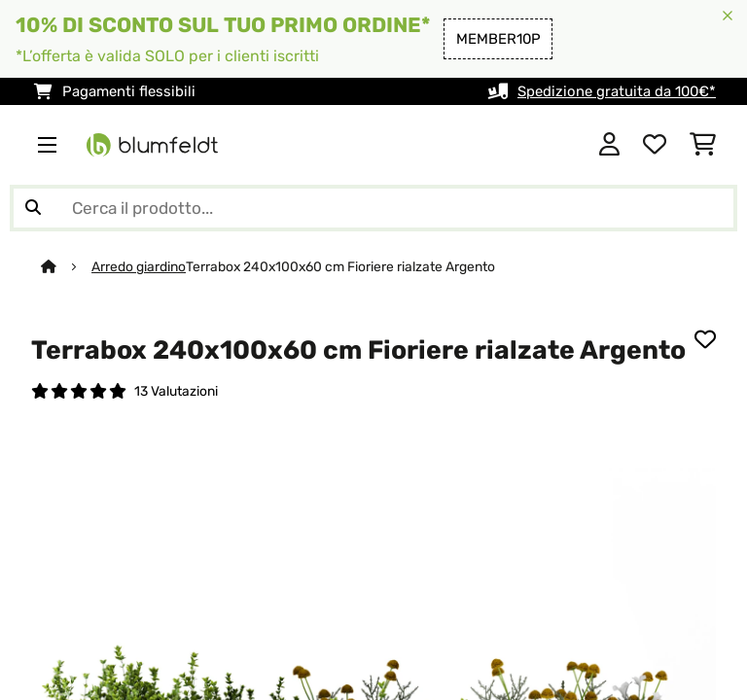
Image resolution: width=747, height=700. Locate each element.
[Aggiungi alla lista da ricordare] (705, 339)
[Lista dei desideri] (655, 145)
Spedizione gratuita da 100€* (617, 91)
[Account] (609, 145)
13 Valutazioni (176, 391)
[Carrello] (703, 145)
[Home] (66, 266)
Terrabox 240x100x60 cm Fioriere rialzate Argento (340, 266)
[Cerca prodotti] (373, 208)
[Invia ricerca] (33, 208)
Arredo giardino (139, 266)
